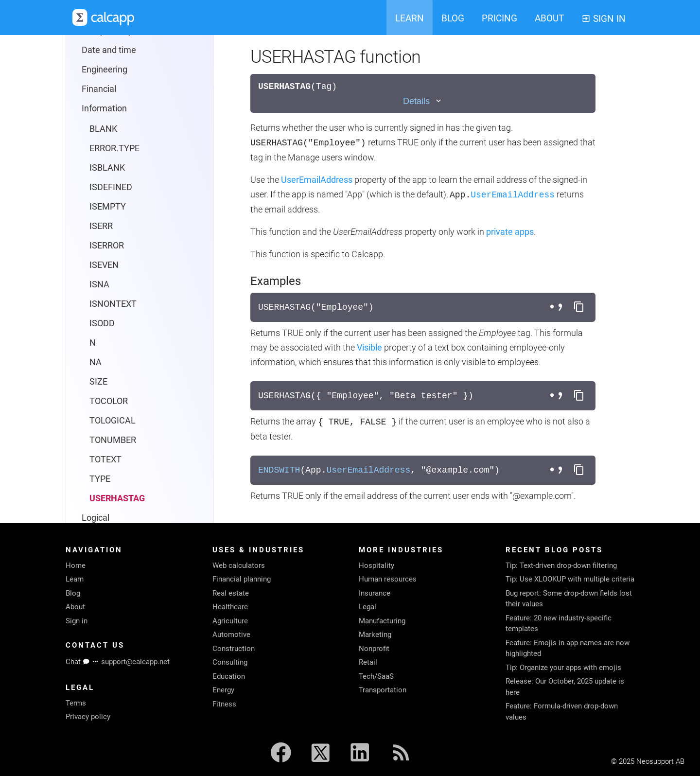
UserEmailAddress (317, 180)
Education (229, 676)
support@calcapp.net (135, 662)
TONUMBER (113, 187)
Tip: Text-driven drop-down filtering (561, 565)
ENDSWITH (279, 470)
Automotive (231, 635)
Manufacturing (382, 621)
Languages (96, 420)
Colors (86, 440)
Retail (368, 662)
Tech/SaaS (376, 676)
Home (76, 565)
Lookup (96, 284)
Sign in (77, 621)
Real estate (231, 593)
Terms (76, 703)
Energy (223, 690)
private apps (510, 232)
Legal (367, 607)
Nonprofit (374, 649)
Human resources (388, 579)
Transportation (383, 690)
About (75, 607)
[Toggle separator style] (558, 307)
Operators (101, 323)
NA (96, 109)
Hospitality (376, 565)
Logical (96, 265)
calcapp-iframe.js (107, 459)
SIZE (98, 129)
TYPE (100, 226)
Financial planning (242, 579)
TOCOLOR (109, 148)
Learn (75, 579)
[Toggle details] (423, 101)
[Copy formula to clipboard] (579, 307)
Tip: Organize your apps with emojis (563, 668)
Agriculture (230, 621)
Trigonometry (108, 381)
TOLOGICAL (113, 168)
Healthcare (230, 607)
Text (90, 362)
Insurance (375, 593)
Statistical (101, 343)
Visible (369, 347)
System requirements (116, 498)
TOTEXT (105, 206)
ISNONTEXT (113, 51)
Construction (234, 649)
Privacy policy (88, 717)
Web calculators (239, 565)
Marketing (375, 635)
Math (92, 304)
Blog (73, 593)
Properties (94, 401)
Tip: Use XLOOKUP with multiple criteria (570, 579)
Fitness (224, 704)
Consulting (230, 662)
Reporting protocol (109, 479)
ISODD (102, 70)
